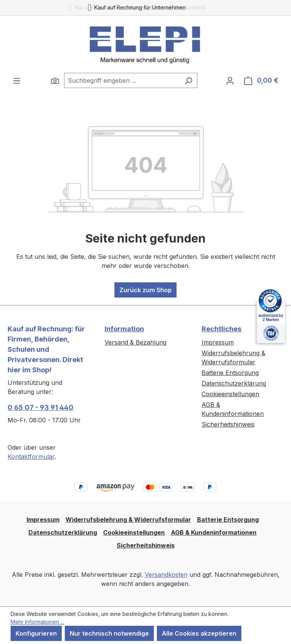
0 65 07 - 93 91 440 (41, 407)
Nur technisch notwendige (109, 633)
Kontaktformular (31, 457)
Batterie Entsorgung (230, 373)
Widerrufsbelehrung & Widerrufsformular (128, 520)
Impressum (218, 342)
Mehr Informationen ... (37, 622)
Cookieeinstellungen (230, 394)
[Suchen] (55, 80)
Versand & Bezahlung (135, 342)
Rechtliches (221, 329)
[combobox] (122, 80)
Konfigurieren (36, 633)
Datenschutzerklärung (234, 383)
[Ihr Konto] (230, 80)
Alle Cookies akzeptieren (199, 633)
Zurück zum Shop (145, 290)
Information (124, 329)
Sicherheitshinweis (228, 424)
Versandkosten (166, 575)
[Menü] (17, 80)
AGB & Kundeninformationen (214, 532)
